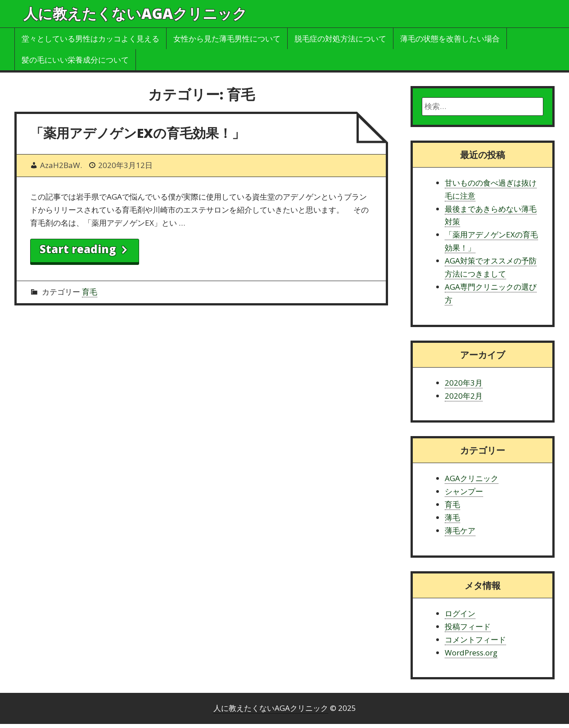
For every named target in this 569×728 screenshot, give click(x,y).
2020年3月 (464, 383)
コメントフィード (475, 639)
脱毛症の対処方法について (340, 39)
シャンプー (464, 491)
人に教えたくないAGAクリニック (135, 13)
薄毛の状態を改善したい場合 (450, 39)
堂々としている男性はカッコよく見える (90, 39)
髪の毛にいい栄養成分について (75, 60)
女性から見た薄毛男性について (227, 39)
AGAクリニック (472, 478)
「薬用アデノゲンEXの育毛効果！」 (138, 133)
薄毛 (452, 517)
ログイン (460, 613)
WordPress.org (471, 653)
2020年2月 (464, 396)
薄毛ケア (460, 530)
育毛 (90, 292)
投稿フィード (468, 626)
